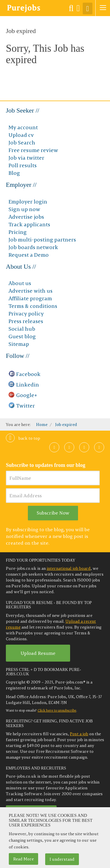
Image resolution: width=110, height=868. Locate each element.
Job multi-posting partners (42, 240)
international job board (69, 568)
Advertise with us (31, 291)
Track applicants (29, 224)
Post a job (79, 734)
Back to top (23, 438)
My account (23, 127)
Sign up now (24, 209)
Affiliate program (30, 298)
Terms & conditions (33, 306)
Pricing (18, 232)
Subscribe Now (53, 513)
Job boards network (33, 247)
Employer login (28, 202)
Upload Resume (38, 653)
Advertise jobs (26, 217)
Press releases (26, 321)
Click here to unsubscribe (57, 710)
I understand (62, 859)
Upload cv (21, 135)
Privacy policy (26, 314)
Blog (14, 173)
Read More (23, 859)
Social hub (22, 329)
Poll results (23, 165)
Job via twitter (26, 158)
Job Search (22, 143)
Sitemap (19, 344)
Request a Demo (29, 255)
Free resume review (33, 150)
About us (20, 283)
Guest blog (22, 336)
